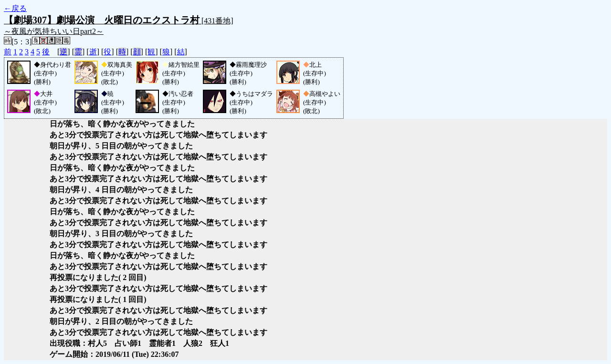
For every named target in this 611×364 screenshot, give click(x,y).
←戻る (15, 8)
